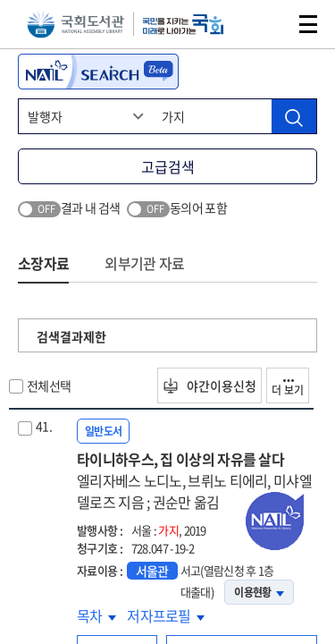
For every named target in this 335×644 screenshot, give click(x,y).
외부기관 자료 (144, 263)
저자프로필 (166, 615)
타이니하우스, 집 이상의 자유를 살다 (197, 480)
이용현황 (259, 592)
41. (44, 426)
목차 (96, 615)
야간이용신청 (209, 386)
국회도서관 (75, 25)
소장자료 (43, 263)
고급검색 (168, 166)
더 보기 (288, 389)
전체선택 (49, 386)
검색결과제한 (71, 336)
